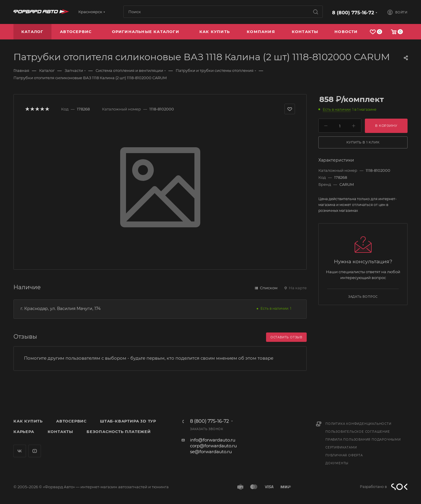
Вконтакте (20, 451)
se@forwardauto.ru (211, 452)
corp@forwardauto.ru (213, 446)
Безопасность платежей (119, 432)
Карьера (24, 432)
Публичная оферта (344, 455)
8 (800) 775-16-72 (353, 13)
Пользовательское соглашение (358, 432)
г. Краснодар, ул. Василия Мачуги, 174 (61, 309)
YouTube (35, 451)
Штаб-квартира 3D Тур (128, 421)
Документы (337, 463)
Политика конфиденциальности (358, 424)
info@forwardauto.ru (213, 440)
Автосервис (71, 421)
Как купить (28, 421)
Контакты (60, 432)
